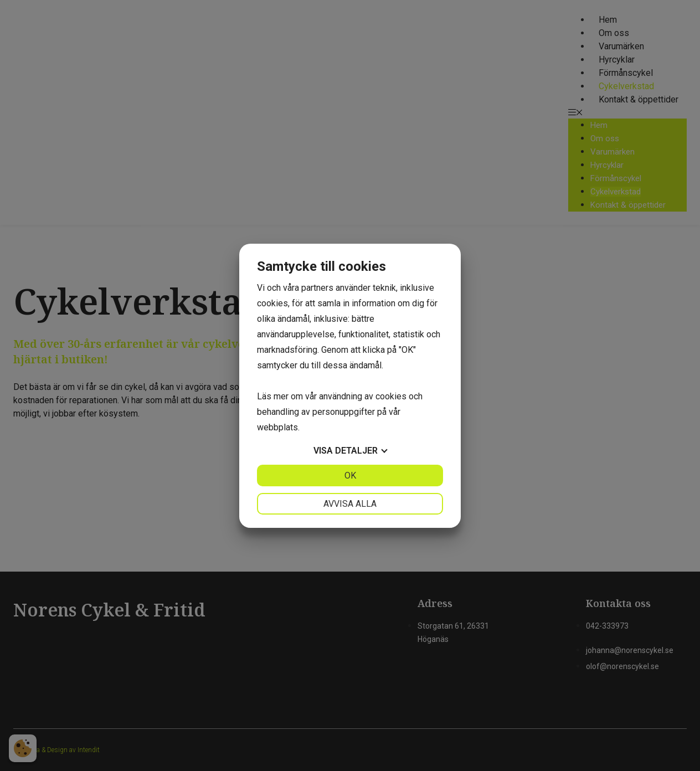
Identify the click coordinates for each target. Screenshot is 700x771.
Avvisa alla (350, 504)
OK (350, 476)
